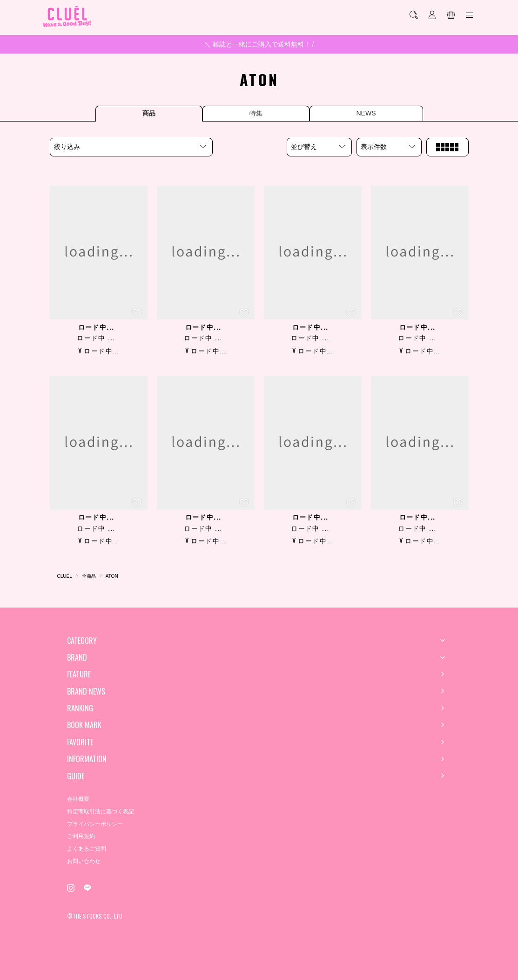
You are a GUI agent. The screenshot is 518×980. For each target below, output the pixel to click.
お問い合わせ (84, 861)
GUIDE (76, 776)
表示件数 (374, 147)
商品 (149, 113)
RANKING (80, 708)
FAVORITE (80, 742)
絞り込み (67, 147)
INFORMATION (87, 759)
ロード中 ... (96, 338)
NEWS (366, 113)
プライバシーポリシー (95, 824)
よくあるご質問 (87, 849)
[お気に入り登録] (137, 313)
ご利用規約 (81, 836)
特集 (256, 113)
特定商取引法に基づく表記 (101, 811)
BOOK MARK (84, 725)
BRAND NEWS (86, 691)
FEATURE (79, 674)
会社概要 (78, 799)
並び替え (304, 147)
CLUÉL (65, 576)
